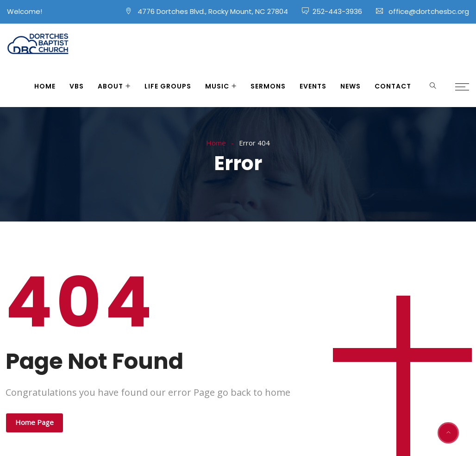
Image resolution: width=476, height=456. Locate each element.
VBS (77, 86)
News (351, 86)
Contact (393, 86)
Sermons (268, 86)
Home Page (34, 422)
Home (45, 86)
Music (217, 86)
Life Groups (168, 86)
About (110, 86)
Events (313, 86)
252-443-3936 (337, 11)
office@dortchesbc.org (429, 11)
